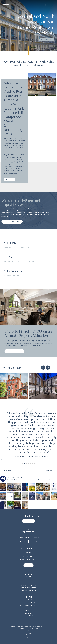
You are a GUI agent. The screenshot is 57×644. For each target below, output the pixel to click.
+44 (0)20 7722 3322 (29, 532)
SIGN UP (29, 565)
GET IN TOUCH (28, 521)
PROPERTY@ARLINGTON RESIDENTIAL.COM (28, 538)
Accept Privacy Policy (28, 560)
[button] (43, 368)
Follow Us (50, 471)
